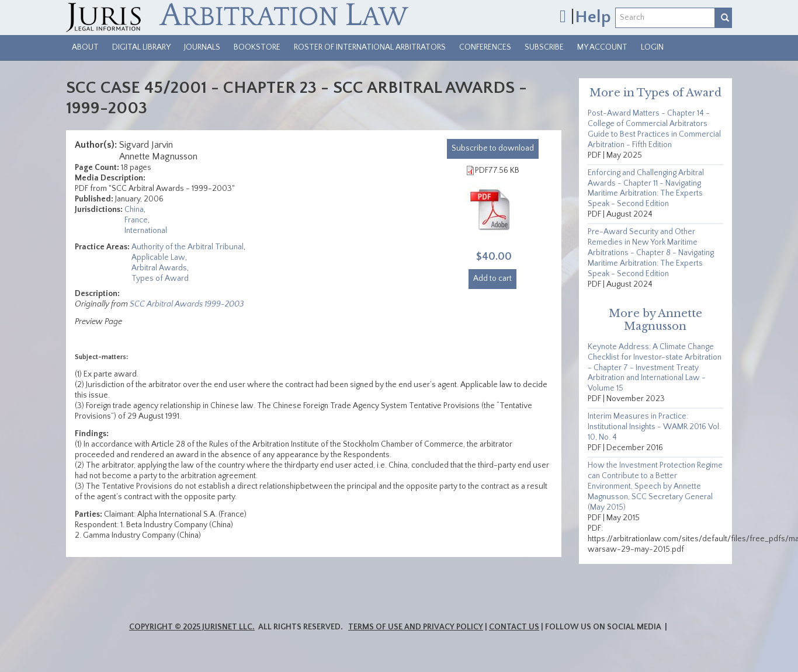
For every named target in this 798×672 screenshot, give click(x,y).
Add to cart (492, 278)
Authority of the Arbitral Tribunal (188, 247)
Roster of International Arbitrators (370, 47)
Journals (202, 47)
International (146, 231)
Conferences (485, 47)
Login (652, 47)
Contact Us (514, 627)
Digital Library (141, 47)
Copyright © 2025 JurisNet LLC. (192, 627)
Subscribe (544, 47)
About (85, 47)
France (136, 220)
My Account (602, 47)
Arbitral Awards (159, 268)
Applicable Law (158, 257)
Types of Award (160, 278)
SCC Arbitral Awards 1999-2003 (187, 304)
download (493, 148)
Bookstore (257, 47)
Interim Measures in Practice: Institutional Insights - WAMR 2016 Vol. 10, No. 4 (654, 427)
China (134, 210)
